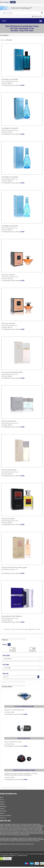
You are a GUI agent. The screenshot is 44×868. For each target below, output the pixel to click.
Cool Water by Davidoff (10, 79)
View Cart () (37, 16)
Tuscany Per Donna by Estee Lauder (14, 567)
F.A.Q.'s (2, 800)
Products (2, 804)
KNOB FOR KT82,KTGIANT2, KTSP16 (24, 770)
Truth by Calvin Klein (9, 421)
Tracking (2, 809)
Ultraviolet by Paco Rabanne (12, 616)
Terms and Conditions (6, 816)
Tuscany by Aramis (8, 519)
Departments (3, 806)
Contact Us (3, 818)
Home (3, 40)
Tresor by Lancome (8, 275)
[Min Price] (13, 649)
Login (13, 2)
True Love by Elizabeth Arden (12, 372)
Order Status (3, 811)
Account (2, 813)
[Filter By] (20, 677)
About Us (2, 802)
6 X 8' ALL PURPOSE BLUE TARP (24, 706)
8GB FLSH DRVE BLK (24, 738)
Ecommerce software (25, 854)
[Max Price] (32, 649)
